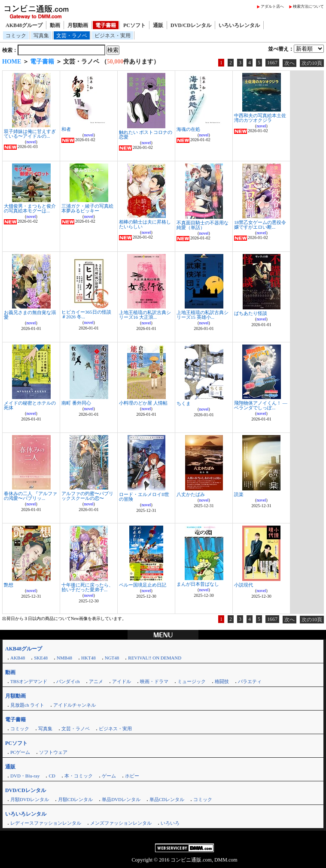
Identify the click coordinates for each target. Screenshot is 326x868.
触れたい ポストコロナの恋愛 (146, 135)
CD (52, 776)
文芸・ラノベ (72, 36)
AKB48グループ (24, 25)
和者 (66, 129)
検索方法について (308, 6)
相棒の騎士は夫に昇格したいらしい (145, 224)
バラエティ (250, 681)
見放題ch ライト (27, 705)
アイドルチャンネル (75, 705)
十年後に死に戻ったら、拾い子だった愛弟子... (87, 587)
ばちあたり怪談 (251, 313)
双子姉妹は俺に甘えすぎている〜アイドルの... (30, 134)
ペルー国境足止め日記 (143, 585)
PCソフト (134, 25)
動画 (55, 25)
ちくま (184, 403)
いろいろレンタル (239, 25)
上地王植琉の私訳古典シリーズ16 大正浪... (145, 315)
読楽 (239, 494)
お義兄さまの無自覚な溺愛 (30, 315)
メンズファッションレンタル (121, 823)
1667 (272, 63)
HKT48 (88, 658)
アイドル (122, 681)
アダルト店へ (272, 6)
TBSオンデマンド (29, 681)
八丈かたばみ (191, 494)
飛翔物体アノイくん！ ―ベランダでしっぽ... (261, 405)
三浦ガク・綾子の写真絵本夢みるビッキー (87, 208)
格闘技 (222, 681)
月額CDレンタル (75, 799)
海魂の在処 (188, 129)
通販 (158, 25)
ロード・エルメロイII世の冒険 (144, 497)
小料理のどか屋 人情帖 (143, 403)
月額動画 (78, 25)
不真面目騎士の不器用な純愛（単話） (203, 225)
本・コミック (79, 776)
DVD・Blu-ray (25, 776)
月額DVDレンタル (30, 799)
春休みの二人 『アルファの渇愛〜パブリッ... (30, 496)
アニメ (96, 681)
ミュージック (192, 681)
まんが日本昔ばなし (198, 584)
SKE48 (41, 658)
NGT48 (112, 658)
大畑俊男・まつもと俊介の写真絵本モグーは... (30, 208)
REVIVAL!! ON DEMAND (155, 658)
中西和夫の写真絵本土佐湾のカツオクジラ (260, 118)
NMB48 (64, 658)
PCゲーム (20, 752)
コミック (16, 36)
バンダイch (68, 681)
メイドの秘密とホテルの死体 (30, 405)
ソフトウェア (53, 752)
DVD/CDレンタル (191, 25)
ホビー (132, 776)
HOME (12, 62)
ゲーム (109, 776)
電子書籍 (106, 25)
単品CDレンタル (167, 799)
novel (31, 142)
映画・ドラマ (154, 681)
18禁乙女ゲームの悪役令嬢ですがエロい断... (260, 225)
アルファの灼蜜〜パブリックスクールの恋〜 (87, 496)
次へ (289, 63)
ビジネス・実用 (113, 36)
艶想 (9, 585)
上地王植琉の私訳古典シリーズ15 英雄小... (203, 315)
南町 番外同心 (76, 403)
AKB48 (18, 658)
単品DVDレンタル (121, 799)
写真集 (41, 36)
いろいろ (170, 823)
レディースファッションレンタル (46, 823)
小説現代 (244, 585)
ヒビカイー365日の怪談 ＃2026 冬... (86, 314)
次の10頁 (312, 63)
